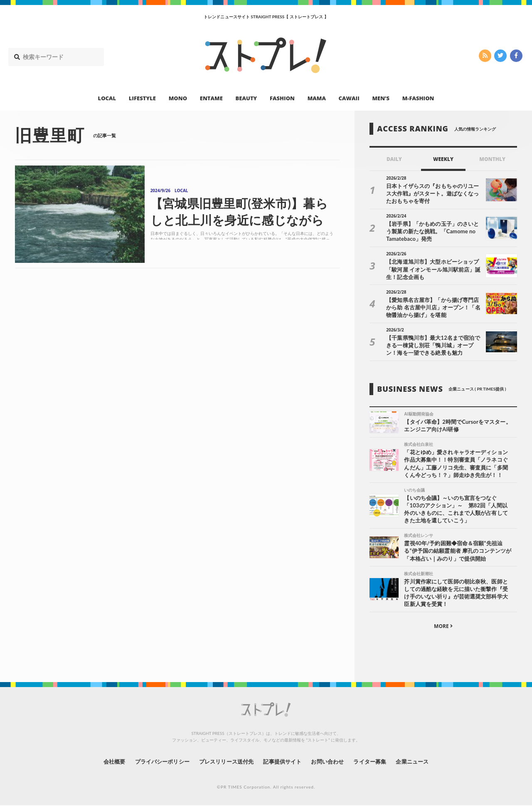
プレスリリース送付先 (224, 762)
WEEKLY (443, 159)
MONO (178, 98)
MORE (443, 627)
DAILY (394, 159)
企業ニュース (422, 762)
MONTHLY (492, 159)
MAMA (317, 98)
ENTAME (211, 98)
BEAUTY (246, 98)
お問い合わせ (332, 762)
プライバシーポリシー (155, 762)
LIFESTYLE (142, 98)
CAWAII (349, 98)
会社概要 (104, 762)
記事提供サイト (283, 762)
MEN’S (381, 98)
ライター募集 (377, 762)
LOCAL (107, 98)
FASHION (282, 98)
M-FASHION (418, 98)
